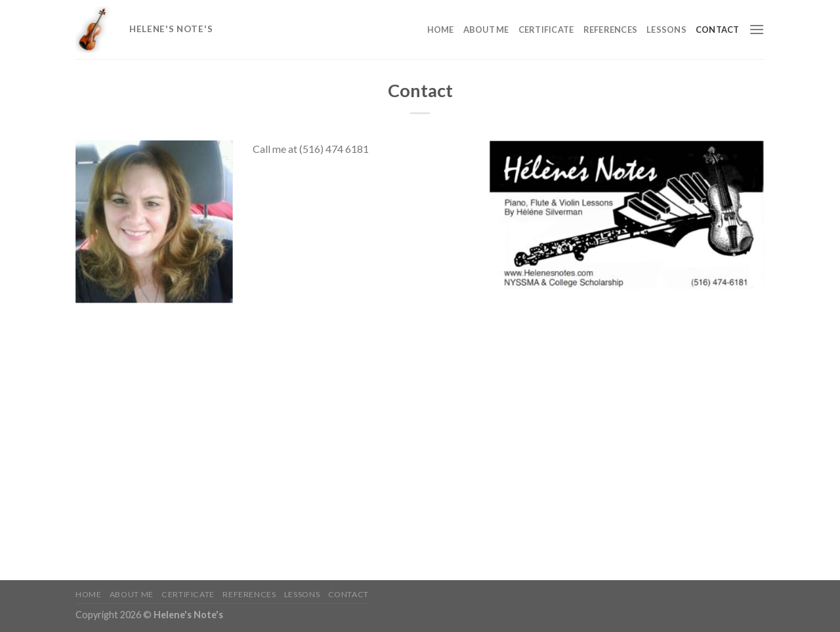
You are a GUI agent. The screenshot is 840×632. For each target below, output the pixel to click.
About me (486, 30)
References (611, 30)
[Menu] (757, 29)
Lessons (666, 30)
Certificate (546, 30)
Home (441, 30)
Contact (718, 30)
